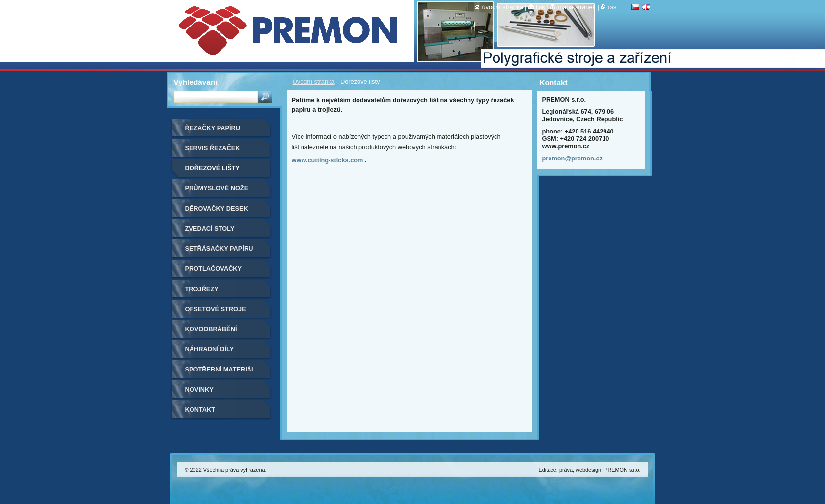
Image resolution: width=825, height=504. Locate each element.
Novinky (199, 389)
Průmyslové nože (217, 188)
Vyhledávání (196, 82)
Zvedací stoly (210, 228)
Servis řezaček (213, 148)
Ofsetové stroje (216, 309)
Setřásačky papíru (219, 249)
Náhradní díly (210, 349)
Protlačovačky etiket (214, 272)
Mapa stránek (577, 7)
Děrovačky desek (217, 208)
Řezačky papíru (213, 128)
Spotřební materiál (220, 369)
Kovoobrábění (211, 329)
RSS (612, 7)
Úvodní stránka (314, 82)
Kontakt (200, 410)
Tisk (540, 7)
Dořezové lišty (213, 168)
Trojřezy (202, 289)
